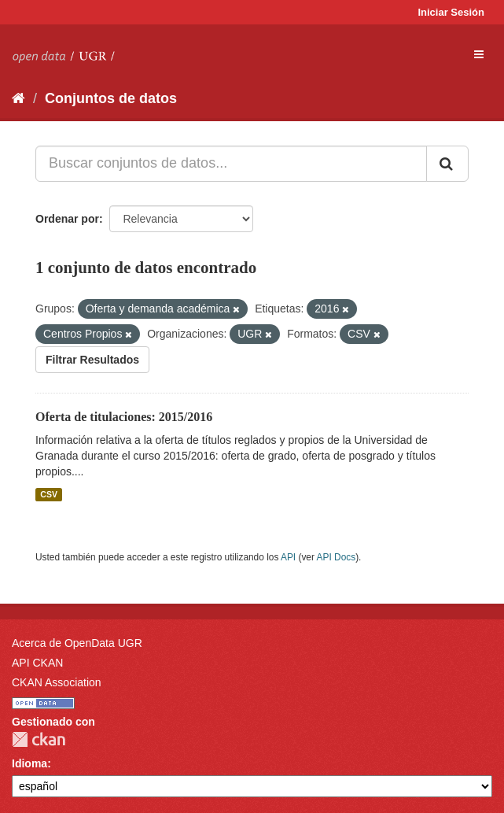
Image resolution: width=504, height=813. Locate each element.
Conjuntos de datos (111, 98)
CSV (49, 494)
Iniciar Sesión (451, 12)
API (288, 557)
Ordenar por (67, 219)
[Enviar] (447, 164)
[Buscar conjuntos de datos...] (231, 164)
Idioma (29, 763)
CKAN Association (57, 682)
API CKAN (37, 663)
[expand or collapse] (479, 54)
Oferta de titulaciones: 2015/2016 (124, 417)
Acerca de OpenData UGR (77, 643)
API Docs (337, 557)
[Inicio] (18, 98)
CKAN (39, 739)
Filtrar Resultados (92, 360)
